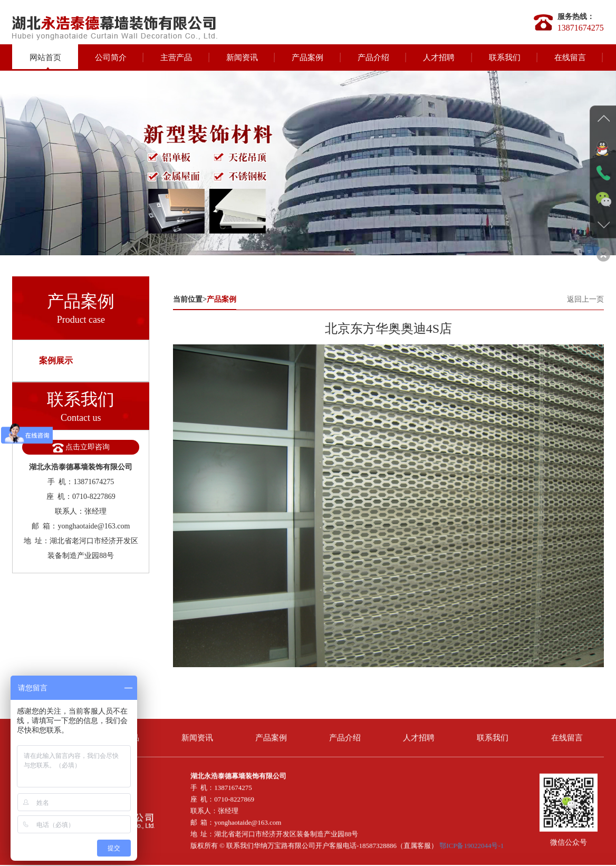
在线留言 (570, 57)
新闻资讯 (242, 57)
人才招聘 (439, 57)
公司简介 (111, 57)
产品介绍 (373, 57)
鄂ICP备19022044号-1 (471, 842)
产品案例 (307, 57)
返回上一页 (585, 299)
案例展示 (56, 360)
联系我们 (505, 57)
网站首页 (45, 57)
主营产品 (176, 57)
